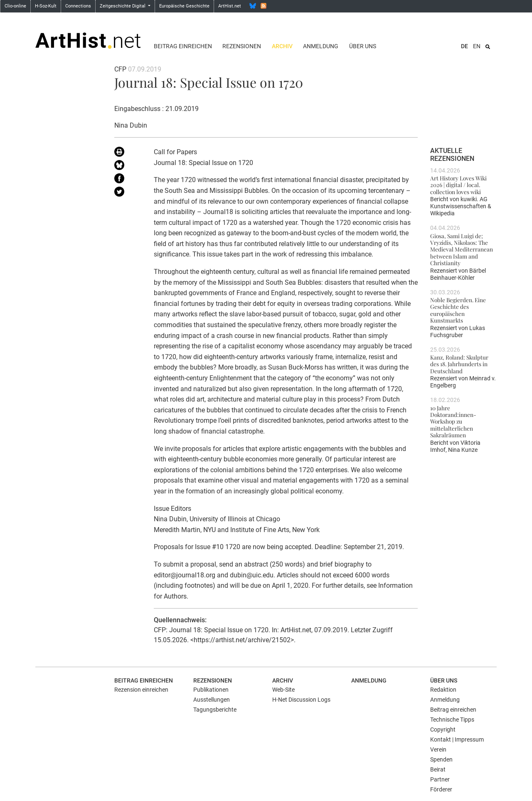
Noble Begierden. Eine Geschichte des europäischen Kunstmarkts (458, 310)
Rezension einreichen (141, 690)
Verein (438, 749)
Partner (440, 779)
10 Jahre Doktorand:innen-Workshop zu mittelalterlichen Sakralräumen (453, 421)
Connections (78, 6)
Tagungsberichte (215, 710)
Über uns (363, 46)
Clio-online (15, 6)
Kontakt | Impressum (457, 739)
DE (464, 46)
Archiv (282, 46)
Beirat (438, 769)
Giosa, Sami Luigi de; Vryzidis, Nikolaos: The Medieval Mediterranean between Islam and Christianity (462, 249)
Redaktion (443, 690)
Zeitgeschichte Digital (123, 6)
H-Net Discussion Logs (301, 700)
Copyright (443, 730)
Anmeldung (321, 46)
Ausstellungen (212, 700)
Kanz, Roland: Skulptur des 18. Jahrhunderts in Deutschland (459, 364)
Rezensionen (242, 46)
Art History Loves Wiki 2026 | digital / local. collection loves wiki (458, 185)
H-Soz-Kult (46, 6)
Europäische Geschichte (184, 6)
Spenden (441, 759)
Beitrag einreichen (183, 46)
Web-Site (283, 690)
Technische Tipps (452, 720)
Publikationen (211, 690)
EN (477, 46)
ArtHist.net (230, 6)
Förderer (441, 789)
